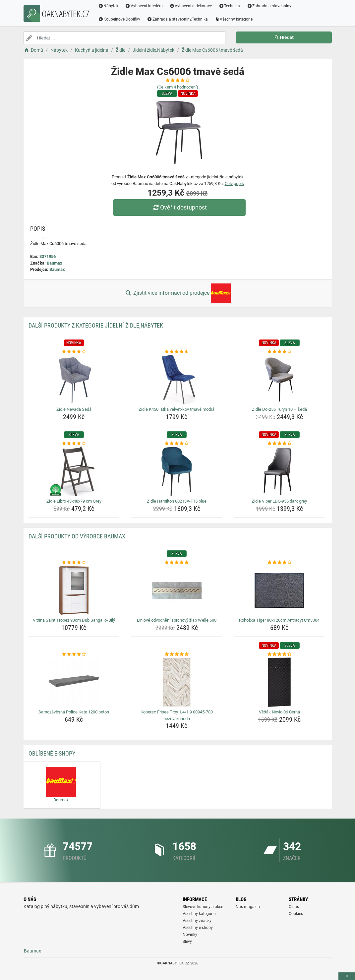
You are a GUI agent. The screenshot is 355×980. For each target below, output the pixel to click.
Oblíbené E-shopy (52, 753)
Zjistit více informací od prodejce (177, 293)
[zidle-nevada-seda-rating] (74, 352)
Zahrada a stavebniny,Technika (178, 19)
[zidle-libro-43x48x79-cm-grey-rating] (74, 444)
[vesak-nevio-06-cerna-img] (279, 682)
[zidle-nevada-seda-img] (74, 380)
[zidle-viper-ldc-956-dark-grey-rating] (279, 444)
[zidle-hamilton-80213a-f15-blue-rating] (177, 444)
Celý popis (234, 184)
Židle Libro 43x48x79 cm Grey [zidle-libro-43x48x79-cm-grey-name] (74, 501)
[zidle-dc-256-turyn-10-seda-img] (279, 380)
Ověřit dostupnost (179, 207)
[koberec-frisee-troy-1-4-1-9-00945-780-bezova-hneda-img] (177, 682)
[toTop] (347, 976)
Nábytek (109, 6)
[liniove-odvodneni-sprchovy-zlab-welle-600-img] (177, 590)
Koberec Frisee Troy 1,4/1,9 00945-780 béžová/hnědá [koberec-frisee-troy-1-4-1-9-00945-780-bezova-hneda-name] (177, 715)
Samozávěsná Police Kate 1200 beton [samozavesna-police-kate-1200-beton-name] (74, 712)
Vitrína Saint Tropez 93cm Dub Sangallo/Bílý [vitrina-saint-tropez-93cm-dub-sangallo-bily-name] (74, 620)
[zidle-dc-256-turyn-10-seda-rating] (279, 352)
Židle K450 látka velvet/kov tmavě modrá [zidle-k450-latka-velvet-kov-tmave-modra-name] (177, 409)
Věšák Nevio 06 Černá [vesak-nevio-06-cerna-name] (279, 712)
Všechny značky (197, 921)
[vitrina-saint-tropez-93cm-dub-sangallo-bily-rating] (74, 563)
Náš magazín (248, 907)
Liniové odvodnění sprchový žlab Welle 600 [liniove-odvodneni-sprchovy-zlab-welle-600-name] (177, 620)
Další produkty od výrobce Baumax (77, 536)
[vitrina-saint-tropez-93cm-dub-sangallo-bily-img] (74, 590)
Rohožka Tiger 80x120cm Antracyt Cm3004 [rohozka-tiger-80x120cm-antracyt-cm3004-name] (279, 620)
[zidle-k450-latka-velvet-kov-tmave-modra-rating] (177, 352)
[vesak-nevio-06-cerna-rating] (279, 654)
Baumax (55, 263)
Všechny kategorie (234, 19)
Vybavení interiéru (144, 6)
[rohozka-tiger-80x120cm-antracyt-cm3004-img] (279, 590)
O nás (294, 907)
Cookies (296, 914)
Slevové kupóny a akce (203, 907)
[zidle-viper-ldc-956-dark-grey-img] (279, 471)
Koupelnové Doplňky (120, 19)
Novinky (190, 935)
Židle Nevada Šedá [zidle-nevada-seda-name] (74, 409)
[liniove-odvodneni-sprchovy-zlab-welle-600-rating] (177, 563)
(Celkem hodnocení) (178, 87)
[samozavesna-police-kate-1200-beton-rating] (74, 654)
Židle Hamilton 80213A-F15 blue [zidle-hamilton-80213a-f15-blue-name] (177, 501)
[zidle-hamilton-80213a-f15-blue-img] (177, 471)
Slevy (187, 942)
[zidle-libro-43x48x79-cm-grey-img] (74, 471)
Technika (230, 6)
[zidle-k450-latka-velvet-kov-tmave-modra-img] (177, 380)
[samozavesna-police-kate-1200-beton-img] (74, 682)
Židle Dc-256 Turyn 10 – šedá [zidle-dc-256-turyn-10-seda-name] (279, 409)
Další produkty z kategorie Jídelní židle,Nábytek (96, 325)
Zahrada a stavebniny (270, 6)
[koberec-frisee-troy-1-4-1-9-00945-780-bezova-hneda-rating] (177, 654)
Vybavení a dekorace (191, 6)
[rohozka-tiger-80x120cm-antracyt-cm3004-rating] (279, 563)
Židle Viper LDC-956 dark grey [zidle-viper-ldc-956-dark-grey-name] (279, 501)
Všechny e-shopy (198, 928)
